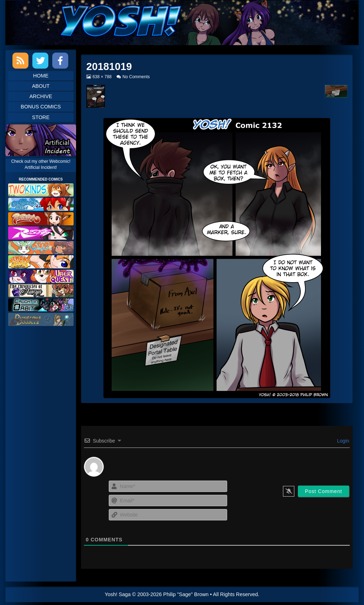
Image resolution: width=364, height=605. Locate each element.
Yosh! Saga (118, 594)
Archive (41, 96)
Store (41, 117)
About (41, 86)
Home (41, 76)
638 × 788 (102, 77)
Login (342, 441)
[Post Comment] (324, 491)
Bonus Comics (41, 107)
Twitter (40, 61)
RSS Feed (20, 61)
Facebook (60, 61)
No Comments (136, 77)
